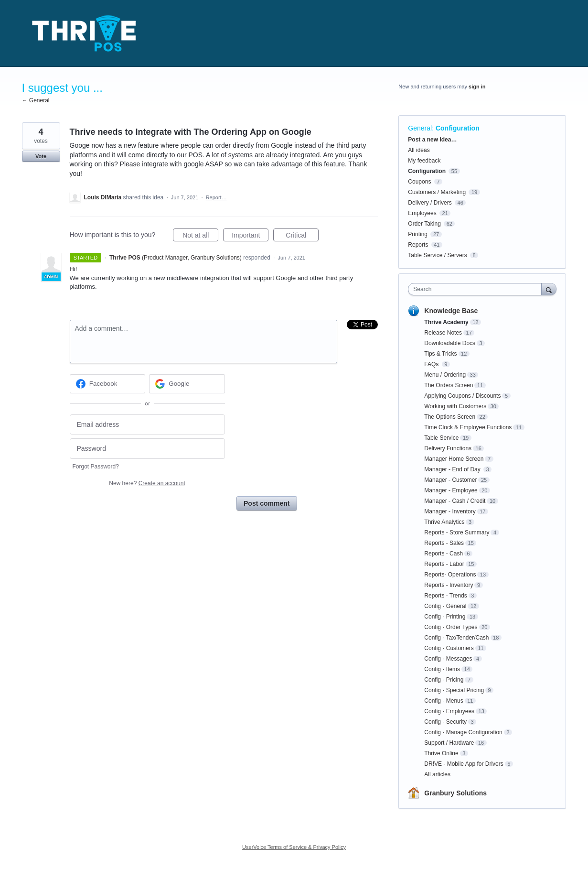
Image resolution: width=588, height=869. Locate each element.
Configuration (458, 128)
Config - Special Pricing (454, 690)
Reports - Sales (444, 543)
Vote (41, 156)
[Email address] (147, 425)
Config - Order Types (451, 627)
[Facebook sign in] (108, 384)
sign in (477, 87)
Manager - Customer (450, 480)
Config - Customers (449, 648)
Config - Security (445, 722)
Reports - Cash (444, 554)
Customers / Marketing (437, 192)
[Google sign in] (187, 384)
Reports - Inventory (449, 585)
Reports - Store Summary (457, 532)
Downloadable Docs (450, 343)
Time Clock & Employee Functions (468, 427)
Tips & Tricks (440, 354)
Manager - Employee (451, 490)
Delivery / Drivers (430, 203)
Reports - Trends (445, 596)
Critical (302, 237)
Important (250, 237)
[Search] (549, 289)
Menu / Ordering (445, 375)
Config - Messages (448, 659)
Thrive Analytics (444, 522)
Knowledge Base (451, 311)
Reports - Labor (444, 564)
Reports (418, 245)
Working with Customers (455, 406)
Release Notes (443, 333)
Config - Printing (445, 617)
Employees (422, 213)
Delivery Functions (448, 448)
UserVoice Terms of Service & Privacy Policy (294, 847)
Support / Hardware (449, 743)
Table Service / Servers (437, 255)
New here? (147, 483)
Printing (418, 234)
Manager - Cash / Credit (455, 501)
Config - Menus (444, 701)
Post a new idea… (432, 140)
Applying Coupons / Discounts (462, 396)
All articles (437, 774)
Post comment (267, 503)
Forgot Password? (96, 467)
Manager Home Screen (454, 459)
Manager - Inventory (450, 511)
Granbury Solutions (455, 793)
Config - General (445, 606)
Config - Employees (449, 711)
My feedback (424, 161)
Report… (216, 197)
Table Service (441, 438)
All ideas (419, 150)
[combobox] (477, 289)
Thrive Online (441, 753)
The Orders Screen (449, 385)
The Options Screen (450, 417)
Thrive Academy (446, 322)
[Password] (147, 449)
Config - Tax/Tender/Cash (456, 638)
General (420, 128)
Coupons (419, 182)
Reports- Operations (450, 575)
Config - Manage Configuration (463, 732)
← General (36, 100)
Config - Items (442, 669)
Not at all (200, 237)
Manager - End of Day (453, 469)
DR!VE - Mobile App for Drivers (464, 764)
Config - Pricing (444, 680)
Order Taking (424, 224)
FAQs (432, 364)
